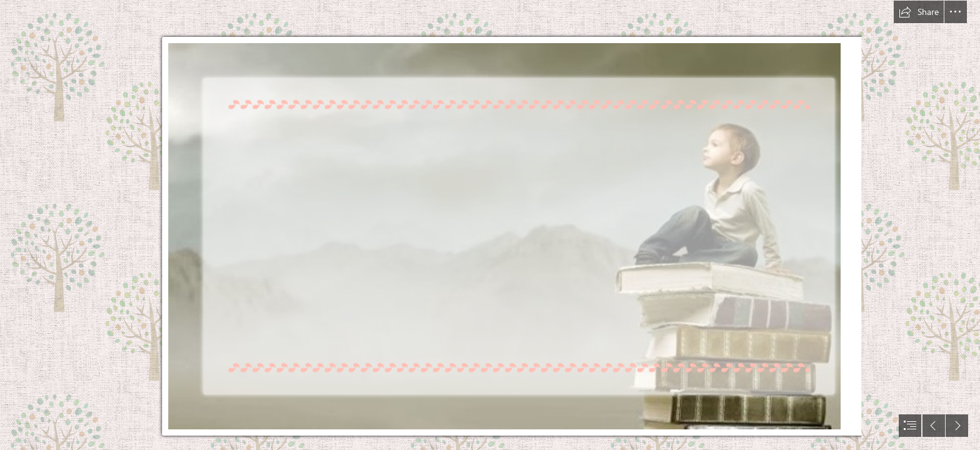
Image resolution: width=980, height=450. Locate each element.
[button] (919, 12)
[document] (490, 225)
